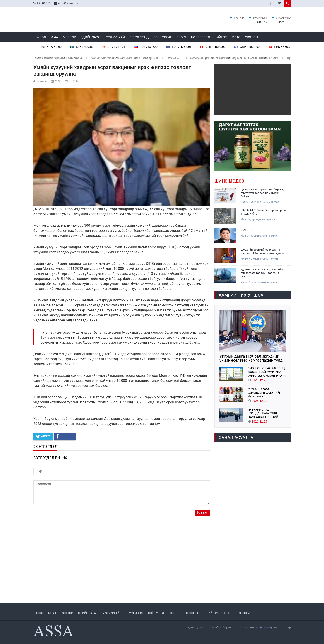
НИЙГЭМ (221, 37)
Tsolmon (41, 81)
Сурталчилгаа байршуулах (258, 627)
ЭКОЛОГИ (252, 37)
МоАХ (55, 37)
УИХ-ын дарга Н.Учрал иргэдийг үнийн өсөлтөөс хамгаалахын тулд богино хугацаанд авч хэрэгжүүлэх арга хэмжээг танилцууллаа (252, 358)
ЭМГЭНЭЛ (176, 58)
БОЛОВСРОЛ (201, 37)
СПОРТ (182, 37)
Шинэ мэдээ (229, 181)
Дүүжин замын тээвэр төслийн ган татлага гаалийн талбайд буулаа (262, 273)
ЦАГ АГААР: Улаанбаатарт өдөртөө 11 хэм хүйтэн (126, 58)
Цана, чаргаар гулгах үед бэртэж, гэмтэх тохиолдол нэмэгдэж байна (262, 193)
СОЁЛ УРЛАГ (163, 37)
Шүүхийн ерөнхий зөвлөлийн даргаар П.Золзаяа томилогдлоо (236, 58)
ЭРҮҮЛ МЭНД (139, 37)
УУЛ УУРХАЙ (115, 37)
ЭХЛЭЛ (41, 37)
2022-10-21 (61, 81)
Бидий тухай (195, 627)
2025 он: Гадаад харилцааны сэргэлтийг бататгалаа (264, 392)
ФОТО (236, 37)
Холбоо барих (221, 627)
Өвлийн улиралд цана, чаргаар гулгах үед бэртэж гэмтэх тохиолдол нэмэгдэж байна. (263, 202)
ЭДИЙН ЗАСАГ (91, 37)
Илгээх (202, 513)
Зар (288, 627)
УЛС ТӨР (70, 37)
